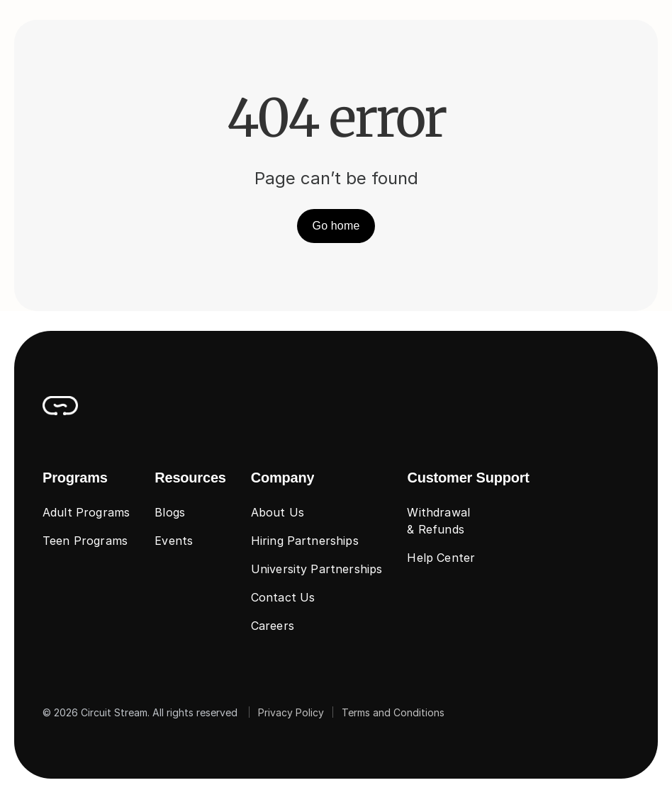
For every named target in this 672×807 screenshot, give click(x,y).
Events (174, 541)
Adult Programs (86, 512)
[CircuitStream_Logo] (60, 405)
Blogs (170, 512)
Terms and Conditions (393, 712)
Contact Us (283, 597)
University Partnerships (317, 569)
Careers (273, 626)
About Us (278, 512)
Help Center (441, 558)
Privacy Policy (291, 712)
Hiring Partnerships (305, 541)
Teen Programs (85, 541)
